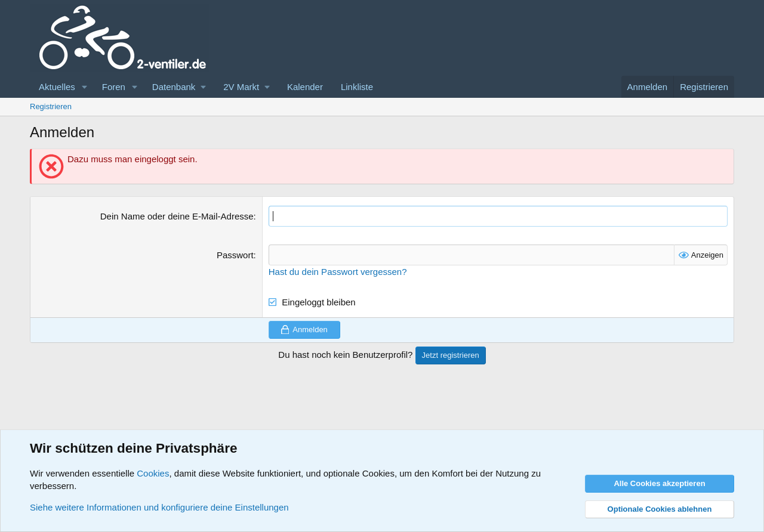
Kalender (305, 87)
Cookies (153, 473)
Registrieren (51, 106)
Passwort (235, 255)
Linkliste (357, 87)
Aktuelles (57, 87)
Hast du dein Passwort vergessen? (338, 272)
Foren (114, 87)
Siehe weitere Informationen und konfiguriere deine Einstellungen (159, 507)
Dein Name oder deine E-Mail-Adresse (177, 216)
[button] (85, 87)
